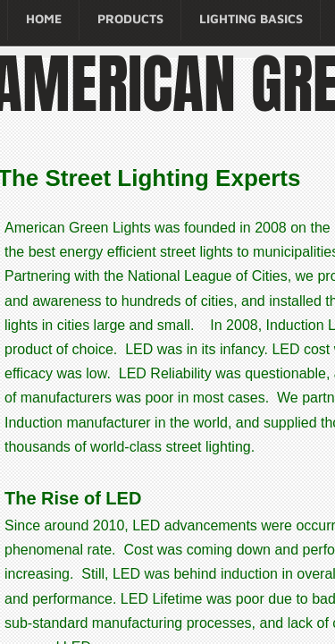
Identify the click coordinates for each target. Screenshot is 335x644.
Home (44, 18)
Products (130, 18)
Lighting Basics (251, 18)
